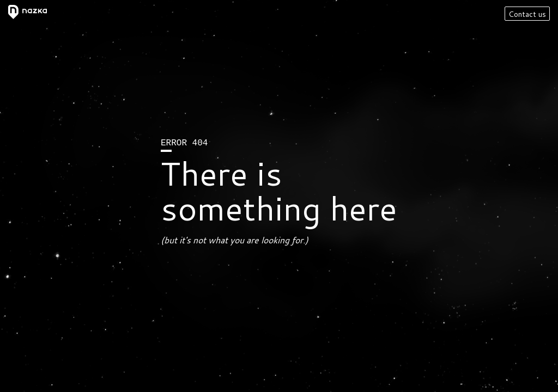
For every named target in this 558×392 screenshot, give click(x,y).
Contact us (527, 14)
